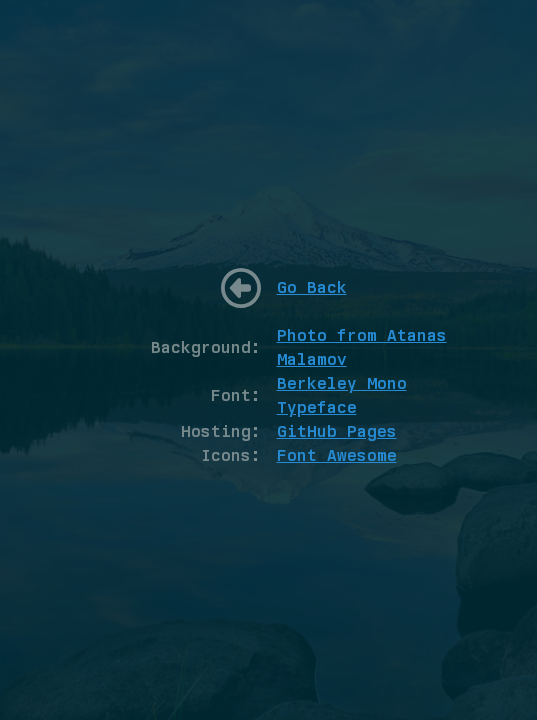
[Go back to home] (241, 288)
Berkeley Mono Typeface (342, 395)
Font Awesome (337, 455)
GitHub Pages (337, 431)
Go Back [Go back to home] (312, 287)
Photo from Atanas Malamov (362, 347)
